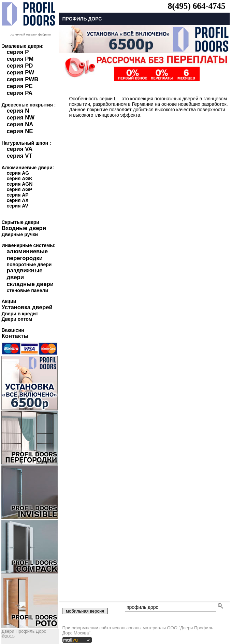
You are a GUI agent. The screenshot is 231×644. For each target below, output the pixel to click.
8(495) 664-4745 (197, 6)
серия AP (17, 195)
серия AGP (19, 189)
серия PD (20, 66)
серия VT (19, 156)
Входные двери (24, 228)
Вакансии (13, 330)
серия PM (20, 59)
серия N (18, 111)
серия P (18, 52)
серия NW (20, 118)
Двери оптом (17, 319)
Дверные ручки (20, 234)
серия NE (20, 131)
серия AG (18, 173)
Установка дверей (27, 307)
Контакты (15, 336)
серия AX (17, 200)
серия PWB (22, 79)
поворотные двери (29, 264)
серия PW (20, 73)
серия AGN (19, 184)
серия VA (19, 149)
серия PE (19, 86)
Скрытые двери (20, 222)
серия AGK (19, 178)
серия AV (17, 206)
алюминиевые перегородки (27, 255)
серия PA (19, 93)
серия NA (20, 124)
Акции (9, 301)
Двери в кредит (20, 314)
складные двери (30, 284)
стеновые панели (27, 290)
